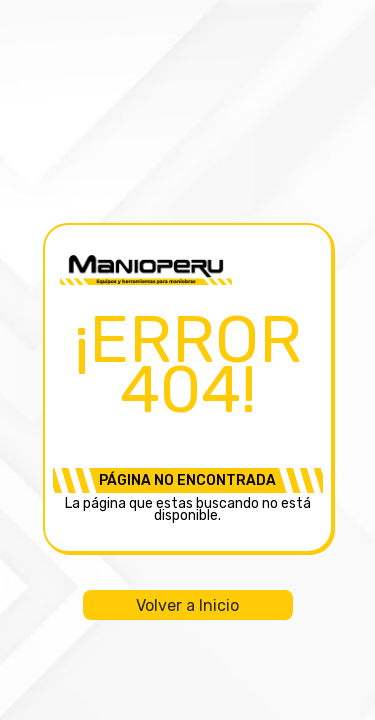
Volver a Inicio (187, 605)
